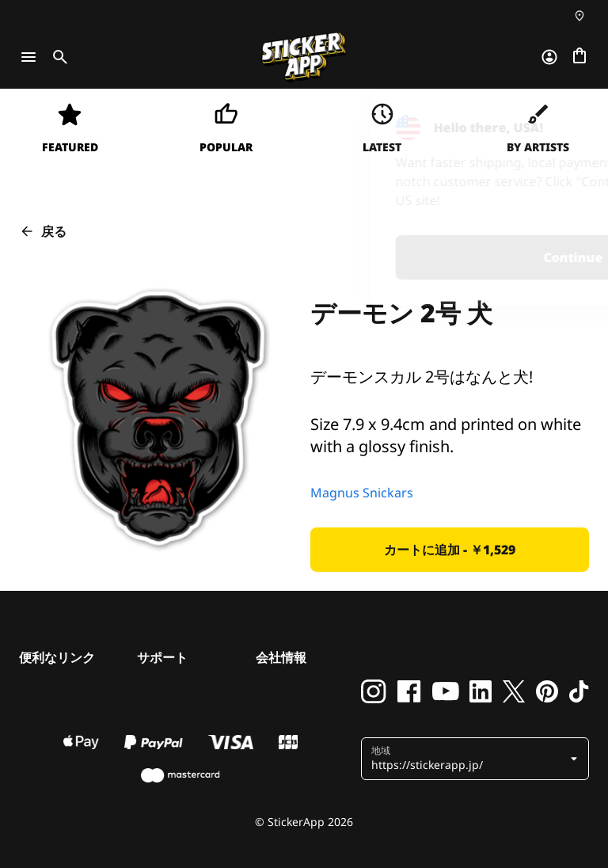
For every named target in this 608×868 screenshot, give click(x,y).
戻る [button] (43, 231)
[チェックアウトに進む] (579, 57)
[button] (450, 550)
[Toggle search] (57, 57)
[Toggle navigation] (28, 57)
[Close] (560, 121)
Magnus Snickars (362, 493)
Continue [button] (389, 257)
